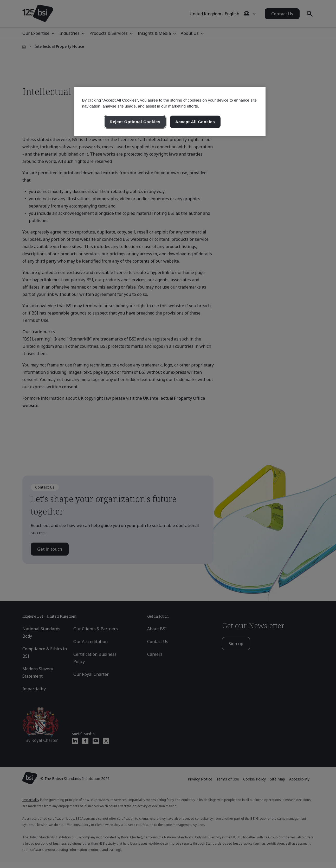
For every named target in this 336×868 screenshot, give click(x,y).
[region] (170, 111)
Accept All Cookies (195, 122)
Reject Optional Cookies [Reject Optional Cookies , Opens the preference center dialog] (135, 122)
